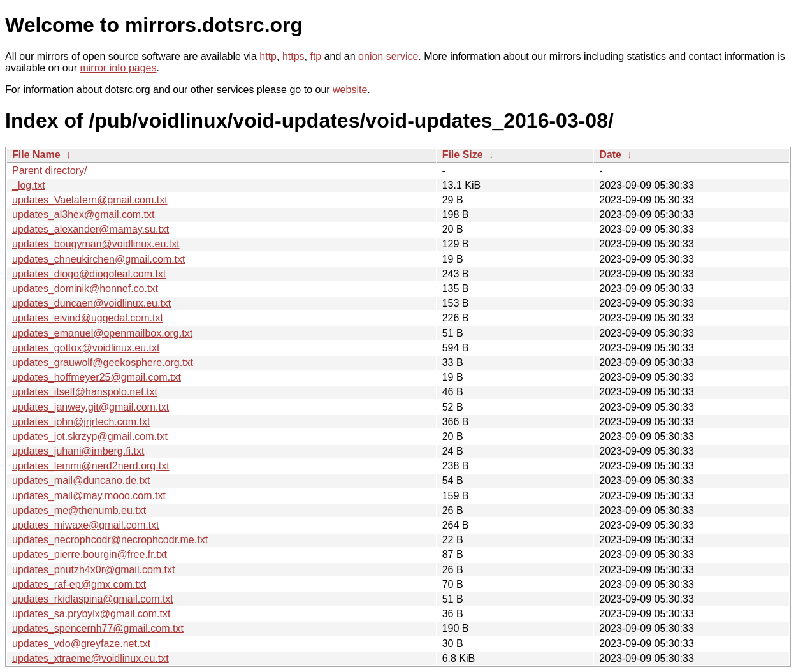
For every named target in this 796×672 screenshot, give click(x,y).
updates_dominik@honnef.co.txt (85, 289)
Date (610, 155)
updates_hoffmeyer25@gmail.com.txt (97, 377)
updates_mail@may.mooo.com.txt (89, 496)
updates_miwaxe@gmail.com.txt (86, 525)
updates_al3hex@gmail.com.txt (83, 215)
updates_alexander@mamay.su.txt (90, 229)
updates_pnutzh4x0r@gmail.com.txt (93, 570)
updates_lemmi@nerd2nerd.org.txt (91, 466)
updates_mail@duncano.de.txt (81, 480)
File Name (36, 155)
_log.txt (29, 185)
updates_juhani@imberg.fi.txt (78, 451)
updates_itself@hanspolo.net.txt (85, 392)
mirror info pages (118, 68)
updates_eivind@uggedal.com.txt (88, 318)
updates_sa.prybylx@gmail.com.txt (91, 614)
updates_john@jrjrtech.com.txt (81, 422)
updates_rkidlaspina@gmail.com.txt (93, 599)
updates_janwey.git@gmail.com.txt (90, 407)
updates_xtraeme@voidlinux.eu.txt (90, 658)
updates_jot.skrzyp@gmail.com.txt (90, 436)
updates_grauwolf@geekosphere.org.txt (103, 362)
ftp (315, 56)
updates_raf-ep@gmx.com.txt (79, 584)
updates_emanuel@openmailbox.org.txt (102, 333)
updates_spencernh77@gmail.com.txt (98, 628)
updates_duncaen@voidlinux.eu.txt (91, 303)
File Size (463, 155)
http (268, 56)
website (350, 90)
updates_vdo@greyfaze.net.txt (81, 644)
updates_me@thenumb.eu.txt (79, 510)
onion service (388, 56)
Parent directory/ (49, 171)
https (293, 56)
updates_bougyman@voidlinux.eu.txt (96, 244)
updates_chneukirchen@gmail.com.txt (99, 259)
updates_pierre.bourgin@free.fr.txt (90, 554)
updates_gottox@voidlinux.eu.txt (86, 348)
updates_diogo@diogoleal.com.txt (89, 274)
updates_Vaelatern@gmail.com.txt (90, 200)
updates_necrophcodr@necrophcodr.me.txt (110, 540)
